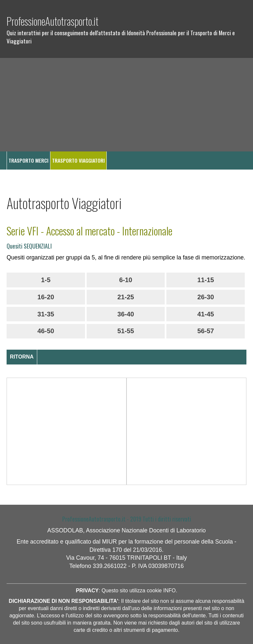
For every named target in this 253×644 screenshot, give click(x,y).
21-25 (126, 297)
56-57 (206, 331)
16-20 (46, 297)
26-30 (206, 297)
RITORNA (22, 357)
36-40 (126, 314)
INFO (170, 590)
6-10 (126, 280)
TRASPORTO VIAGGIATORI (78, 160)
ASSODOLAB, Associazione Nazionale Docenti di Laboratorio (126, 530)
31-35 (46, 314)
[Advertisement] (126, 105)
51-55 (126, 331)
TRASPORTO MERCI (28, 160)
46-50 (46, 331)
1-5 (46, 280)
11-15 (206, 280)
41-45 (206, 314)
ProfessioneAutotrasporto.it (53, 21)
